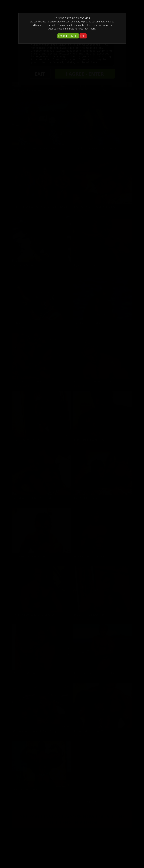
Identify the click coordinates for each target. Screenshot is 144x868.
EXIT (83, 36)
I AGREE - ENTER (68, 36)
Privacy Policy (74, 29)
